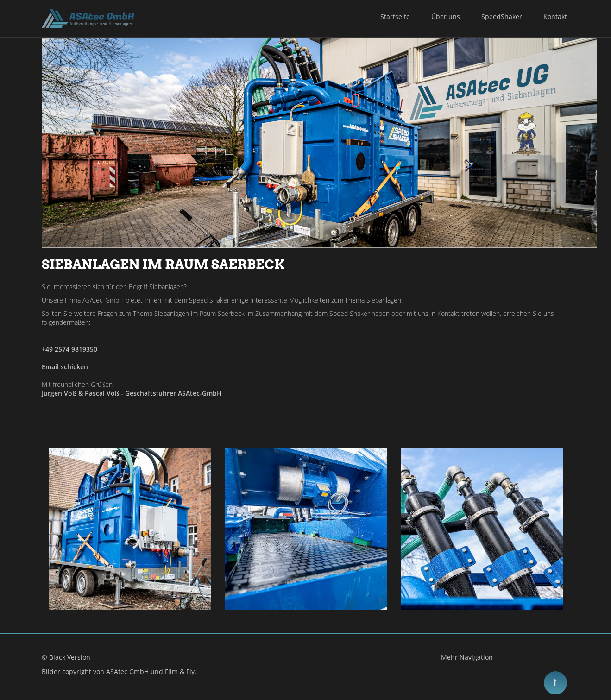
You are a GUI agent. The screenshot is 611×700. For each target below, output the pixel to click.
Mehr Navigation (467, 657)
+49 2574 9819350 (69, 349)
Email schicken (65, 367)
